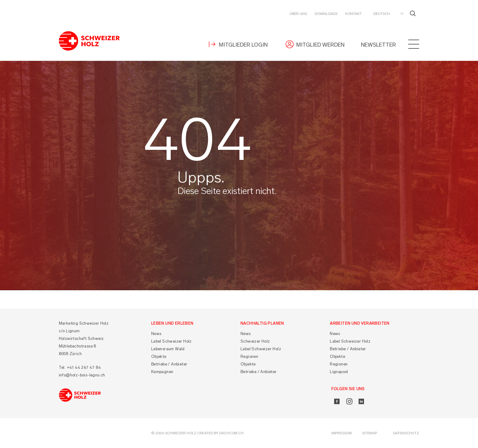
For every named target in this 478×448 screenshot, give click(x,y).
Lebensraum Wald (168, 349)
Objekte (159, 356)
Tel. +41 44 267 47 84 (80, 367)
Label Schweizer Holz (171, 341)
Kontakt (353, 14)
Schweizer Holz (255, 341)
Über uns (298, 14)
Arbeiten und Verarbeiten (360, 323)
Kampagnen (162, 372)
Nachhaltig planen (262, 323)
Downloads (326, 14)
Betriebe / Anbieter (169, 364)
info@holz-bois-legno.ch (82, 375)
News (156, 334)
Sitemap (370, 433)
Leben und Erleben (172, 323)
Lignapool (339, 372)
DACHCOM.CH (231, 433)
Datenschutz (406, 433)
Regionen (249, 356)
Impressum (342, 433)
